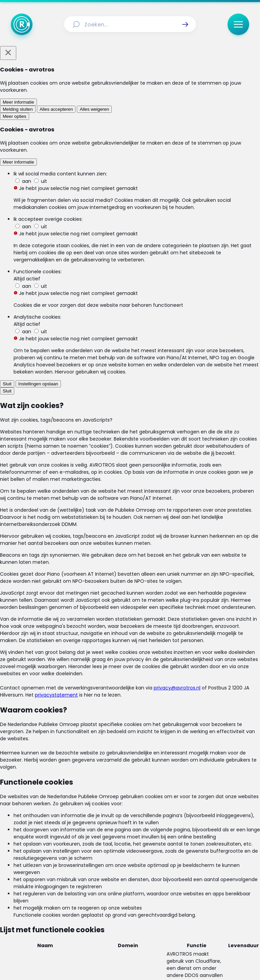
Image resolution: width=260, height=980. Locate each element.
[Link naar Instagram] (108, 921)
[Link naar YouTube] (152, 921)
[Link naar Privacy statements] (151, 900)
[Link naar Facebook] (87, 921)
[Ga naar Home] (22, 24)
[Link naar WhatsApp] (173, 921)
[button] (185, 24)
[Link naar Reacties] (174, 872)
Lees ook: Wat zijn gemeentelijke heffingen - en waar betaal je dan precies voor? (122, 449)
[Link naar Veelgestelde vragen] (165, 885)
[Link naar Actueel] (106, 872)
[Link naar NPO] (148, 959)
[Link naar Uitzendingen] (139, 872)
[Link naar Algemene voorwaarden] (87, 900)
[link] (76, 502)
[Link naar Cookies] (194, 900)
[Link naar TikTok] (130, 921)
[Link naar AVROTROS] (112, 959)
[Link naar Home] (82, 872)
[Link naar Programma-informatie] (99, 885)
